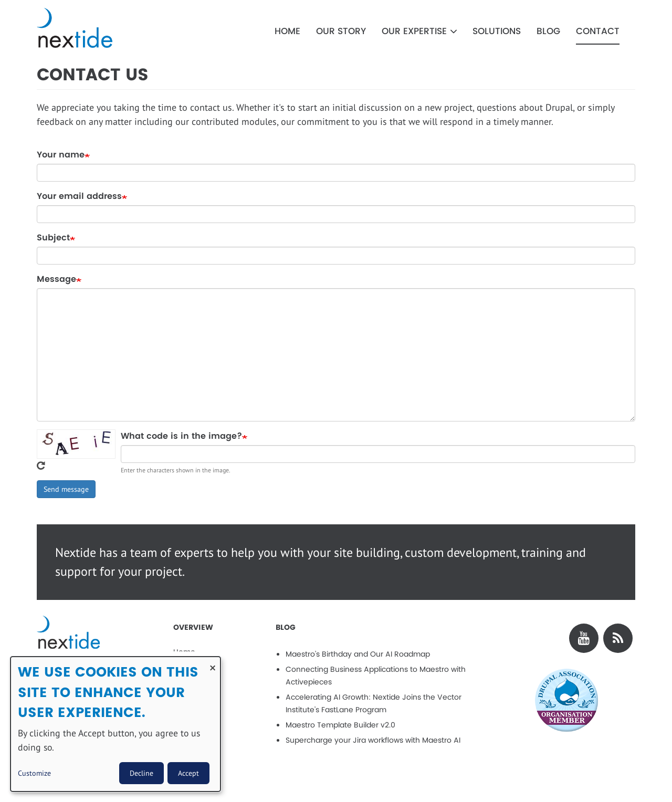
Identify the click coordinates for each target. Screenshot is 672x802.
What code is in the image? (181, 436)
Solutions (497, 31)
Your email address (79, 196)
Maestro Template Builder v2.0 (340, 725)
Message (56, 279)
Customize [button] (34, 773)
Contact (598, 31)
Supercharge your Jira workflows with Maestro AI (373, 740)
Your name (61, 155)
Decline (141, 773)
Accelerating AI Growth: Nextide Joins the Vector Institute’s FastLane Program (374, 704)
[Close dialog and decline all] (213, 663)
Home (287, 31)
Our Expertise (419, 31)
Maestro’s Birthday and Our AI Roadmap (358, 654)
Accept (188, 773)
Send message (66, 489)
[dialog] (115, 724)
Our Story (341, 31)
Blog (548, 31)
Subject (53, 238)
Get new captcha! (41, 466)
